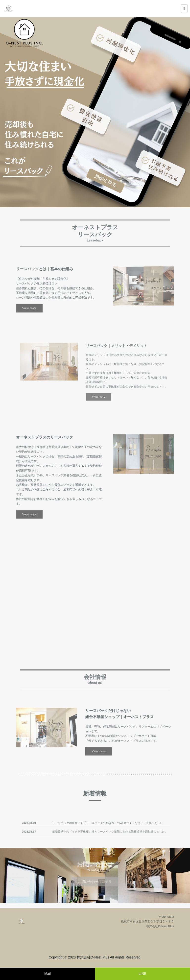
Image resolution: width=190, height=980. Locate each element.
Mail (47, 974)
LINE (142, 974)
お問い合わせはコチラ (95, 880)
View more (48, 303)
